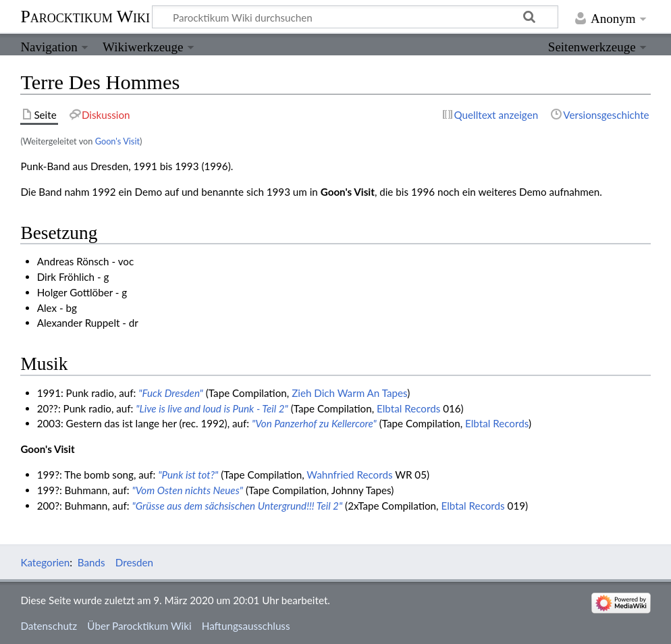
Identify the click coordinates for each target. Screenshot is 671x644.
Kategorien (45, 562)
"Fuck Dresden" (171, 393)
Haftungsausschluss (246, 626)
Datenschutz (49, 626)
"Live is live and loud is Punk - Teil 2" (212, 408)
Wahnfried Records (349, 475)
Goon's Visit (117, 141)
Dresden (134, 562)
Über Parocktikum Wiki (139, 626)
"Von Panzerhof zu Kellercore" (314, 423)
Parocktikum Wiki (85, 16)
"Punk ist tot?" (188, 475)
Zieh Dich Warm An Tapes (349, 393)
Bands (91, 562)
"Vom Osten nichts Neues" (188, 490)
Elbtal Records (408, 408)
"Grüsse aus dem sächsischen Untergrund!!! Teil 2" (238, 506)
